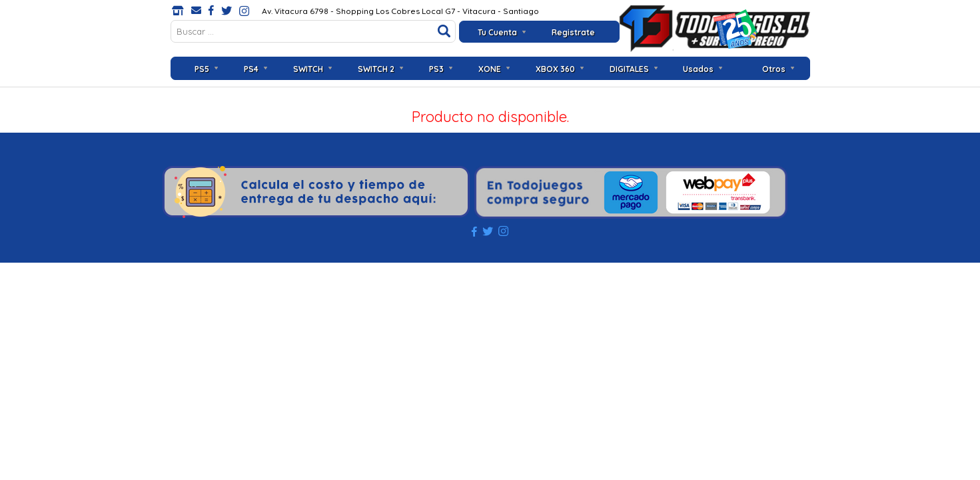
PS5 (202, 69)
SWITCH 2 (376, 69)
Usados (698, 69)
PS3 (436, 69)
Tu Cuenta (497, 32)
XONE (490, 69)
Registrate (573, 32)
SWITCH (308, 69)
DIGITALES (629, 69)
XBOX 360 (555, 69)
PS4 (251, 69)
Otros (774, 69)
